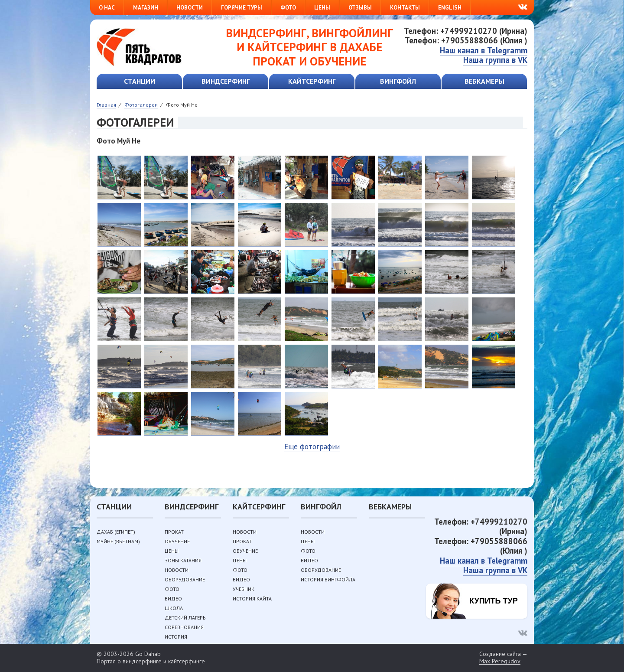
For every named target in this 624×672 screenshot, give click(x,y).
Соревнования (184, 627)
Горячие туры (242, 8)
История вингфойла (328, 579)
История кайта (252, 599)
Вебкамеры (484, 81)
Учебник (244, 589)
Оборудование (185, 579)
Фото (288, 8)
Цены (322, 8)
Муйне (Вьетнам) (118, 541)
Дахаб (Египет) (116, 532)
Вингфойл (398, 81)
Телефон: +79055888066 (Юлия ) (466, 40)
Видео (173, 599)
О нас (107, 8)
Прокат (174, 532)
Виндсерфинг (226, 81)
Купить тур (494, 601)
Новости (190, 8)
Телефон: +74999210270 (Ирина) (466, 31)
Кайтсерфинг (312, 81)
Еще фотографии (312, 447)
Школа (174, 608)
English (450, 8)
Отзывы (360, 8)
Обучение (177, 541)
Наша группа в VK (495, 60)
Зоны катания (183, 560)
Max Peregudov (500, 661)
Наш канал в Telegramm (484, 50)
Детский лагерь (185, 618)
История (176, 637)
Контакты (405, 8)
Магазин (146, 8)
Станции (140, 81)
